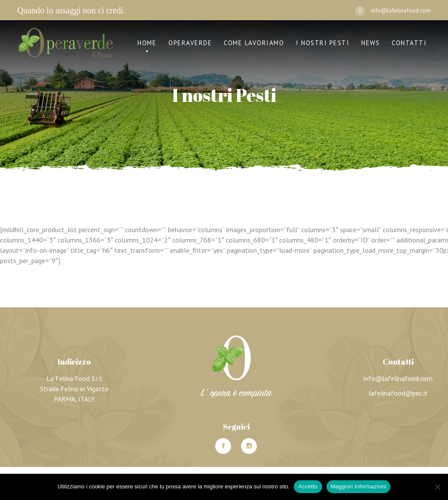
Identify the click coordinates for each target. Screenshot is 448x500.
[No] (437, 487)
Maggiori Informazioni (359, 486)
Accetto (308, 486)
